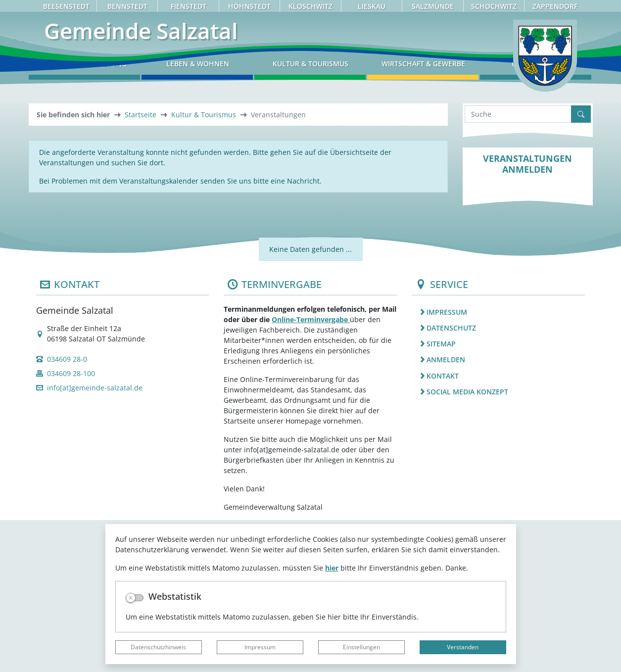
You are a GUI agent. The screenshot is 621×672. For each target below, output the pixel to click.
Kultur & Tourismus (204, 266)
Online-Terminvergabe (311, 471)
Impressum (260, 647)
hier (332, 568)
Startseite (141, 266)
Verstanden (463, 647)
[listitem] (498, 464)
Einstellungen (361, 647)
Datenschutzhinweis (158, 647)
